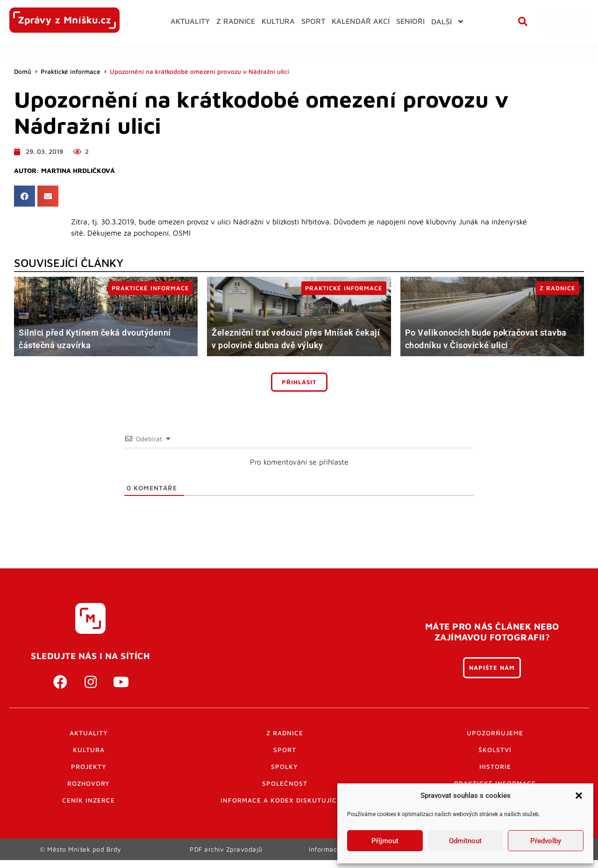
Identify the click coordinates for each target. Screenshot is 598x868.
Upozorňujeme (495, 733)
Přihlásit (299, 382)
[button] (579, 796)
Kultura (89, 750)
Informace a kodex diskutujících (285, 800)
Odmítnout (465, 841)
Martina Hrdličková (78, 171)
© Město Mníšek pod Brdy (80, 853)
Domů (23, 72)
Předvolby (546, 841)
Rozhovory (89, 783)
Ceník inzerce (89, 800)
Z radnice (285, 733)
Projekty (89, 767)
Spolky (285, 767)
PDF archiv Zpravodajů (226, 853)
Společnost (285, 783)
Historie (495, 767)
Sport (285, 750)
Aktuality (89, 733)
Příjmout (385, 841)
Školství (495, 750)
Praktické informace (71, 72)
